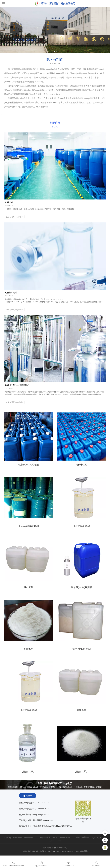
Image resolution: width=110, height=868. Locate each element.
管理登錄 (43, 851)
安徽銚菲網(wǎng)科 (30, 851)
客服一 (28, 796)
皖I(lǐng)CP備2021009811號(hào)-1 (61, 851)
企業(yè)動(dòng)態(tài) (15, 217)
